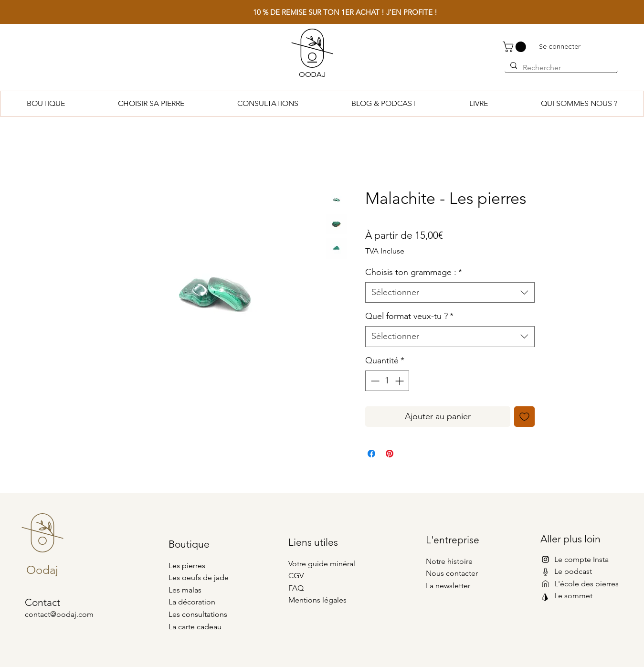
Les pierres (187, 566)
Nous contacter (452, 573)
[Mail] (545, 572)
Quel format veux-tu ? (409, 316)
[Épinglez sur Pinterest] (390, 454)
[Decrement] (374, 381)
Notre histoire (449, 561)
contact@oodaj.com (59, 614)
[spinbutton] (387, 381)
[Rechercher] (560, 68)
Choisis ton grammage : (414, 272)
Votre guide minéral (322, 564)
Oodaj (42, 570)
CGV (296, 576)
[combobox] (450, 292)
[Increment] (400, 381)
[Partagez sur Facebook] (371, 454)
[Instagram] (545, 559)
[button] (516, 47)
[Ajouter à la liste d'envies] (524, 417)
